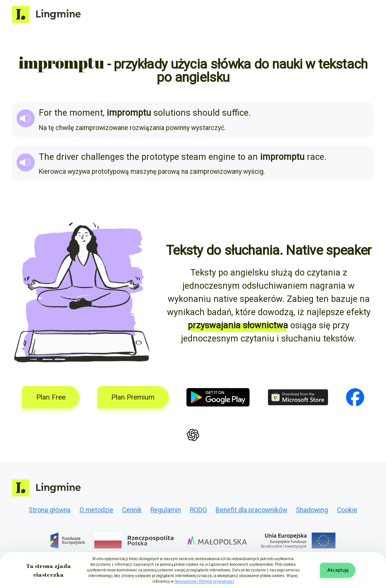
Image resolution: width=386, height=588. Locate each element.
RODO (198, 510)
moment (86, 113)
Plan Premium (133, 397)
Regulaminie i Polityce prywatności (204, 581)
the (61, 113)
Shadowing (312, 510)
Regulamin (166, 510)
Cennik (132, 510)
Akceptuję (338, 570)
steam (194, 157)
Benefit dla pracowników (251, 510)
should (206, 113)
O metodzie (96, 510)
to (241, 157)
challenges (103, 157)
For (45, 113)
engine (222, 157)
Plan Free (51, 397)
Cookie (347, 510)
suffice (235, 113)
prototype (160, 157)
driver (67, 157)
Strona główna (50, 510)
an (253, 157)
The (46, 157)
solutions (172, 113)
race (316, 157)
